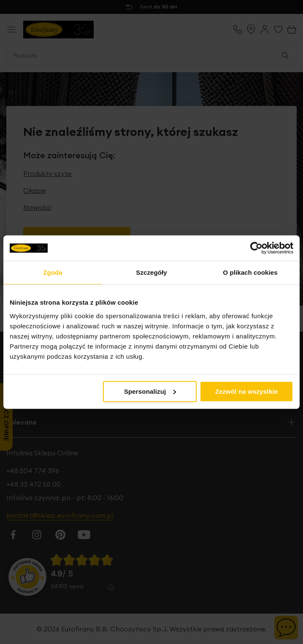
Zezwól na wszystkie (247, 391)
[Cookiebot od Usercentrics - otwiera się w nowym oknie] (256, 248)
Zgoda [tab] (53, 272)
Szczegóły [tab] (151, 272)
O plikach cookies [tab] (250, 272)
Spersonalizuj (150, 391)
